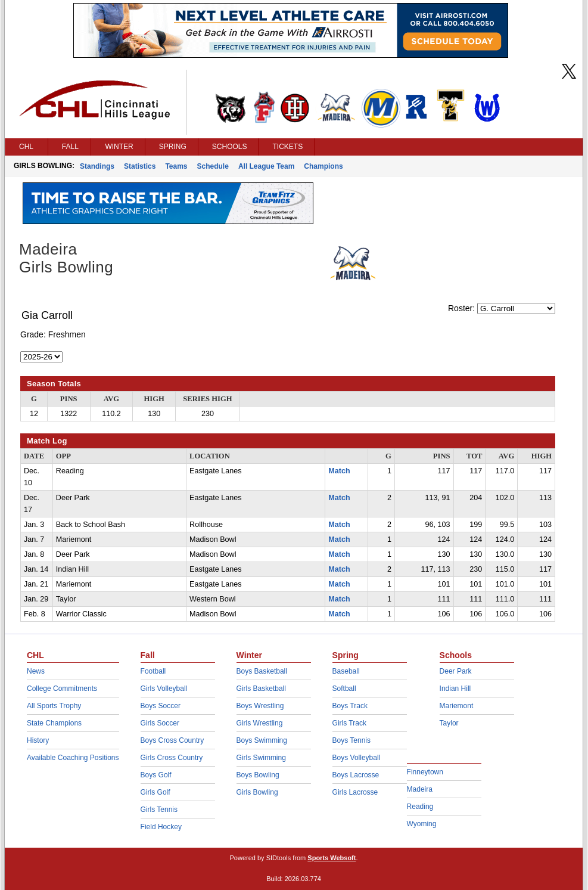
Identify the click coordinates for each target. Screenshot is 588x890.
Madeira (420, 789)
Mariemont (457, 706)
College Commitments (62, 689)
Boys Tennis (351, 740)
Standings (97, 166)
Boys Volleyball (357, 758)
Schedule (213, 166)
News (36, 671)
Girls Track (349, 723)
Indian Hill (455, 689)
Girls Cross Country (172, 758)
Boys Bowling (258, 775)
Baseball (346, 671)
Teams (176, 166)
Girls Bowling (257, 792)
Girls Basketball (261, 689)
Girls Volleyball (164, 689)
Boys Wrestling (260, 706)
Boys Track (350, 706)
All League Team (266, 166)
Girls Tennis (159, 810)
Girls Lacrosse (355, 792)
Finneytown (425, 772)
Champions (323, 166)
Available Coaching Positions (73, 758)
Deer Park (456, 671)
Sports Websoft (332, 858)
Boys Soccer (161, 706)
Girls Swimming (261, 758)
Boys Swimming (262, 740)
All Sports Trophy (54, 706)
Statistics (140, 166)
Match (339, 471)
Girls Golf (155, 792)
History (38, 740)
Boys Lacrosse (356, 775)
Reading (420, 807)
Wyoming (422, 824)
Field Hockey (161, 827)
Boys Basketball (262, 671)
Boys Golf (156, 775)
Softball (344, 689)
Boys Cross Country (172, 740)
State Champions (54, 723)
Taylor (449, 723)
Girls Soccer (160, 723)
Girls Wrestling (260, 723)
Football (153, 671)
